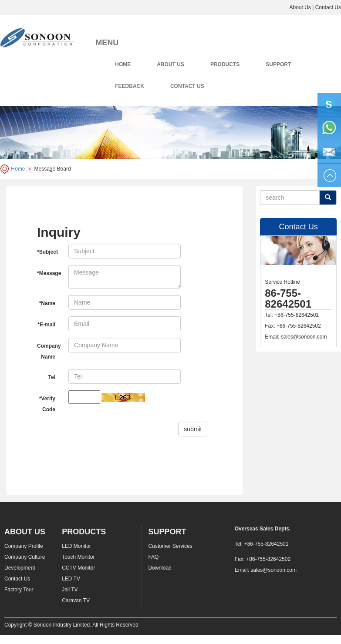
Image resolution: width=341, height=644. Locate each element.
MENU (107, 43)
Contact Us (328, 7)
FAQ (153, 557)
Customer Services (170, 546)
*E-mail (46, 325)
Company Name (49, 351)
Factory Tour (19, 590)
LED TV (71, 579)
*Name (47, 303)
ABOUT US (170, 64)
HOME (123, 64)
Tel (52, 377)
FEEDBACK (130, 86)
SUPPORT (278, 64)
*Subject (47, 252)
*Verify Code (47, 404)
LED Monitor (76, 546)
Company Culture (25, 557)
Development (20, 568)
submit (193, 429)
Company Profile (24, 546)
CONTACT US (187, 86)
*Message (49, 273)
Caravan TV (76, 600)
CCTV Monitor (78, 568)
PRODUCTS (225, 64)
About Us (300, 7)
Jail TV (70, 590)
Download (160, 568)
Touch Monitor (78, 557)
